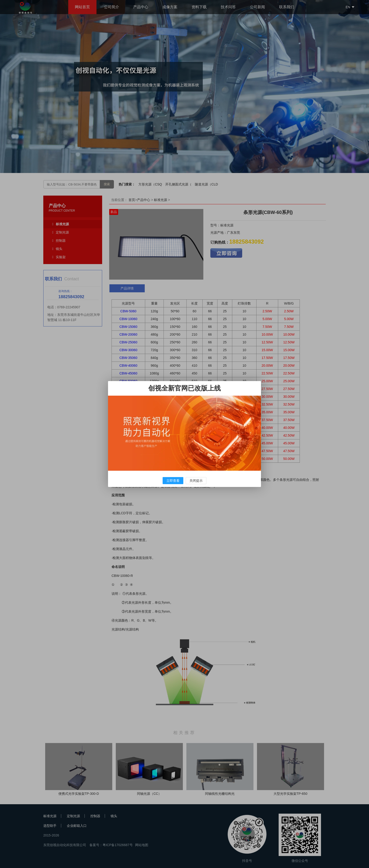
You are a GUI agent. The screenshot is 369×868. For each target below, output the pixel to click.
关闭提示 (196, 481)
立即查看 (173, 481)
